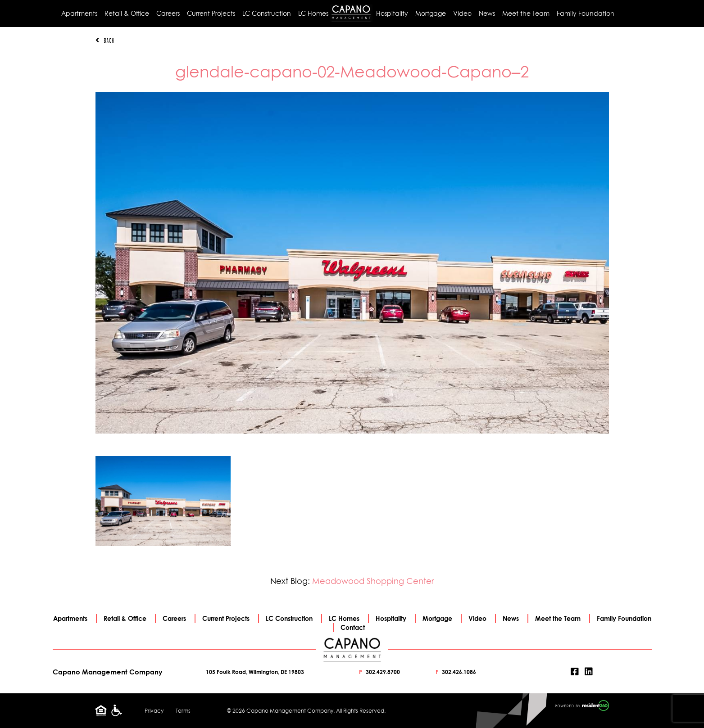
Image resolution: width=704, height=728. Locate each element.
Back (105, 41)
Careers (168, 13)
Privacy (154, 711)
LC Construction (267, 13)
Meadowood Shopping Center (373, 581)
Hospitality (392, 13)
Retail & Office (127, 13)
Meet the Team (526, 13)
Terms (183, 711)
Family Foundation (586, 13)
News (487, 13)
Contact (353, 627)
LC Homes (313, 13)
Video (462, 13)
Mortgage (431, 13)
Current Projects (211, 13)
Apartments (79, 13)
